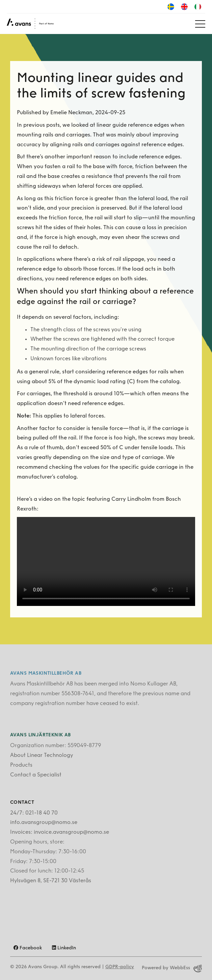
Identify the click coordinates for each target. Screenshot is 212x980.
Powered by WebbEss (172, 969)
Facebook (28, 948)
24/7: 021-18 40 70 (34, 813)
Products (21, 765)
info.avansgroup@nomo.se (44, 823)
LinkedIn (64, 948)
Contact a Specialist (36, 775)
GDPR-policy (120, 967)
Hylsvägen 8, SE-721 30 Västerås (51, 881)
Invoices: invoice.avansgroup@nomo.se (60, 832)
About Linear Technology (42, 756)
